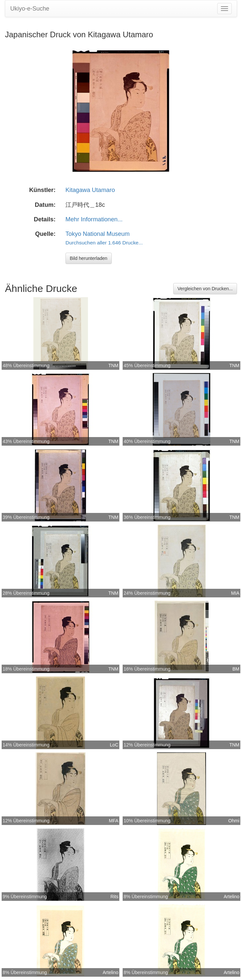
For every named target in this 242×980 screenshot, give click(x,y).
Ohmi (234, 821)
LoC (114, 745)
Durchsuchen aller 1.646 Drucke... (104, 243)
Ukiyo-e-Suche (30, 9)
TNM (113, 365)
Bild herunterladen (89, 258)
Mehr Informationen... (94, 219)
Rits (114, 897)
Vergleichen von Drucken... (205, 289)
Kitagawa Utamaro (90, 190)
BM (236, 669)
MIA (235, 593)
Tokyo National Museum (98, 234)
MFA (114, 821)
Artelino (232, 897)
